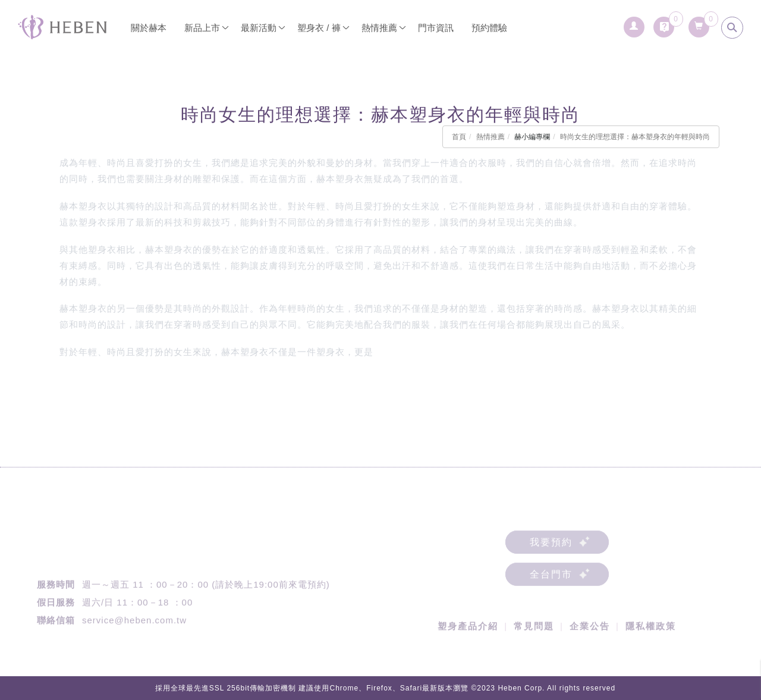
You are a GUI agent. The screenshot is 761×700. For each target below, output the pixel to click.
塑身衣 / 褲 (319, 28)
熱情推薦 (490, 137)
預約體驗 (489, 28)
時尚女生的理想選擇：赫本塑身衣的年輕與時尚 (635, 137)
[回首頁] (62, 27)
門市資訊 (436, 28)
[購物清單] (699, 24)
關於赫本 (149, 28)
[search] (732, 28)
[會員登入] (634, 24)
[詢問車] (664, 24)
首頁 (459, 137)
